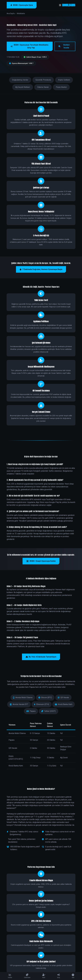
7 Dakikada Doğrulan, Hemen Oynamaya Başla (41, 269)
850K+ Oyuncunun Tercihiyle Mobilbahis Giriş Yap (29, 46)
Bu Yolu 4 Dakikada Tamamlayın (41, 657)
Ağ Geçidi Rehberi (23, 87)
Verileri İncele (64, 46)
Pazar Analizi (61, 87)
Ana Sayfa (11, 13)
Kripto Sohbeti (64, 80)
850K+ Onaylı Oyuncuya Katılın (41, 561)
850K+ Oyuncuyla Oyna (22, 5)
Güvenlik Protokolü (43, 80)
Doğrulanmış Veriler (20, 80)
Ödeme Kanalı (43, 87)
